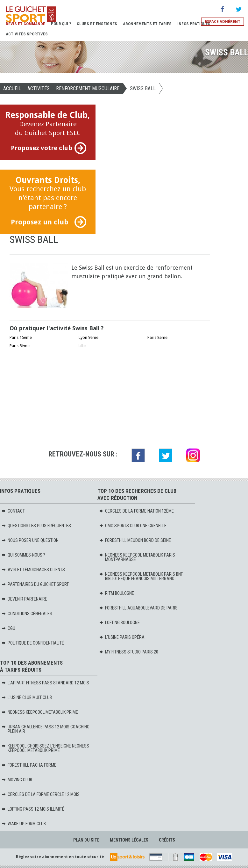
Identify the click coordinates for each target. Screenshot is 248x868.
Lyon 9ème (89, 337)
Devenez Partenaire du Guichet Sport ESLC (48, 132)
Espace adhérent (223, 22)
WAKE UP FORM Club (24, 824)
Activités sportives (27, 34)
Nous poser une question (30, 540)
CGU (8, 628)
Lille (82, 346)
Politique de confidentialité (33, 643)
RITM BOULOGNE (117, 593)
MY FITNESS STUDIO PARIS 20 (129, 652)
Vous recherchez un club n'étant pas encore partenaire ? (48, 202)
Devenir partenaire (24, 599)
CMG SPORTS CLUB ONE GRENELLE (133, 526)
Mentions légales (129, 840)
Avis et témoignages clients (33, 570)
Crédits (167, 840)
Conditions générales (27, 614)
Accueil (12, 88)
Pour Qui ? (61, 24)
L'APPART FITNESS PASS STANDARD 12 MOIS (45, 683)
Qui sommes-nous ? (23, 555)
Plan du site (86, 840)
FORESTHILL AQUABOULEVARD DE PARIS (138, 608)
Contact (13, 511)
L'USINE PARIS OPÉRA (122, 637)
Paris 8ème (157, 337)
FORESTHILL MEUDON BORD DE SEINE (135, 540)
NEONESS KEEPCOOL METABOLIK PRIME (40, 712)
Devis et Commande (25, 24)
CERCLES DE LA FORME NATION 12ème (136, 511)
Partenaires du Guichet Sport (35, 584)
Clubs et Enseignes (97, 24)
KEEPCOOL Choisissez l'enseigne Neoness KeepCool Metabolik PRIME (45, 748)
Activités (39, 88)
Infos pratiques (194, 24)
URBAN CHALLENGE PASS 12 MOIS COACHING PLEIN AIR (46, 729)
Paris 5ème (20, 346)
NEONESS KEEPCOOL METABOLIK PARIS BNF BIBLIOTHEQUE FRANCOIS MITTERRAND (141, 576)
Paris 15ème (21, 337)
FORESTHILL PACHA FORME (29, 765)
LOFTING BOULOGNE (119, 623)
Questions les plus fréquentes (36, 526)
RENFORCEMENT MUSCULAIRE (88, 88)
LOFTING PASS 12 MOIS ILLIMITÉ (33, 809)
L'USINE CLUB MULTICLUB (27, 697)
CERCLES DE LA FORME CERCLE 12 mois (41, 794)
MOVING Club (17, 780)
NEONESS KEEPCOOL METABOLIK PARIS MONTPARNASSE (137, 557)
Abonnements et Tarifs (147, 24)
